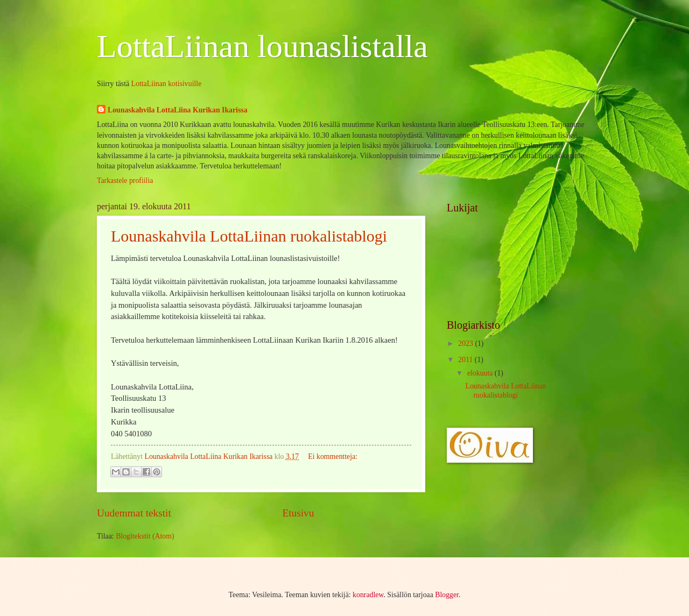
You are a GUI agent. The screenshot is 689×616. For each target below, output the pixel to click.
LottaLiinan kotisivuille (167, 84)
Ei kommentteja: (333, 456)
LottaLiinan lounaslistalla (262, 46)
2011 (466, 360)
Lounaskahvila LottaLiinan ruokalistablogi (249, 236)
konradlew (368, 595)
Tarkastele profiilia (125, 180)
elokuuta (481, 373)
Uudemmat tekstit (134, 513)
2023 (466, 344)
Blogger (447, 595)
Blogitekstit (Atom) (145, 536)
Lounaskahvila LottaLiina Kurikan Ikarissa (178, 110)
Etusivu (298, 513)
